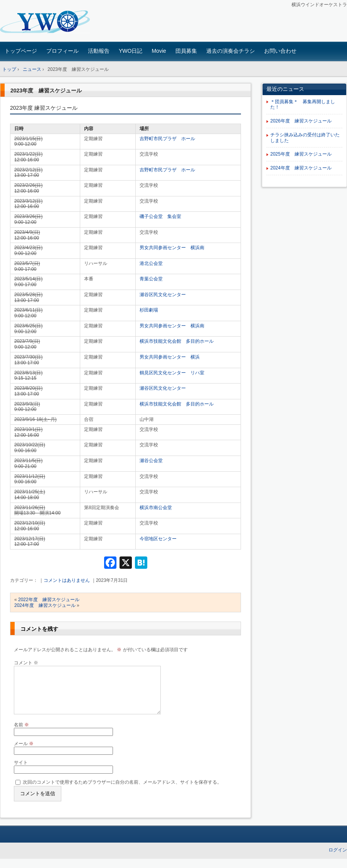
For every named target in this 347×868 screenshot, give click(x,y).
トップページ (21, 51)
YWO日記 (131, 51)
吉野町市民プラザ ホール (167, 139)
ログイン (338, 859)
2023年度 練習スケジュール (46, 90)
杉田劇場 (149, 310)
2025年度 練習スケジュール (301, 154)
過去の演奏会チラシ (231, 51)
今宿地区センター (158, 539)
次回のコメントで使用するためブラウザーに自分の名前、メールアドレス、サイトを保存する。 (122, 791)
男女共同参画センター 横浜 (170, 357)
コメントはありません (67, 580)
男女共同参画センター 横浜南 (172, 248)
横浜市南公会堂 (156, 508)
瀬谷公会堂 (151, 461)
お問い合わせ (280, 51)
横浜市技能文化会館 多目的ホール (177, 341)
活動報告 (99, 51)
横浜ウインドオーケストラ (54, 22)
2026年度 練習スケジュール (301, 121)
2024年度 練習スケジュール (45, 605)
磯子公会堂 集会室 (160, 216)
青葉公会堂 (151, 279)
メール (24, 753)
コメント (26, 663)
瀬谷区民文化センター (163, 295)
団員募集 (186, 51)
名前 (21, 734)
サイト (21, 772)
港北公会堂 (151, 263)
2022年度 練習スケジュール (49, 600)
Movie (159, 51)
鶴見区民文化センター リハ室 (172, 373)
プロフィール (62, 51)
